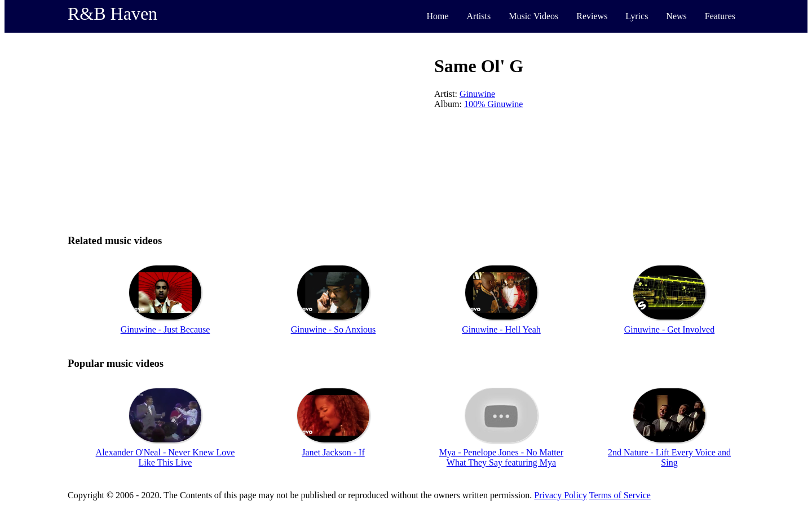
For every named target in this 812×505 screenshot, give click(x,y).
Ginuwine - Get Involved (669, 329)
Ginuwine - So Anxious (334, 329)
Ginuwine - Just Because (166, 329)
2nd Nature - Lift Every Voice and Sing (669, 457)
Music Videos (533, 16)
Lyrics (637, 16)
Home (437, 16)
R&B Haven (112, 14)
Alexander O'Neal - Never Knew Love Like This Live (166, 457)
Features (720, 16)
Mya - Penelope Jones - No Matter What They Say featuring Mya (501, 457)
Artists (479, 16)
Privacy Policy (561, 495)
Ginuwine (477, 94)
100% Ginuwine (493, 104)
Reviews (592, 16)
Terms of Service (620, 495)
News (676, 16)
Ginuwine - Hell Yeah (501, 329)
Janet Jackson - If (333, 452)
